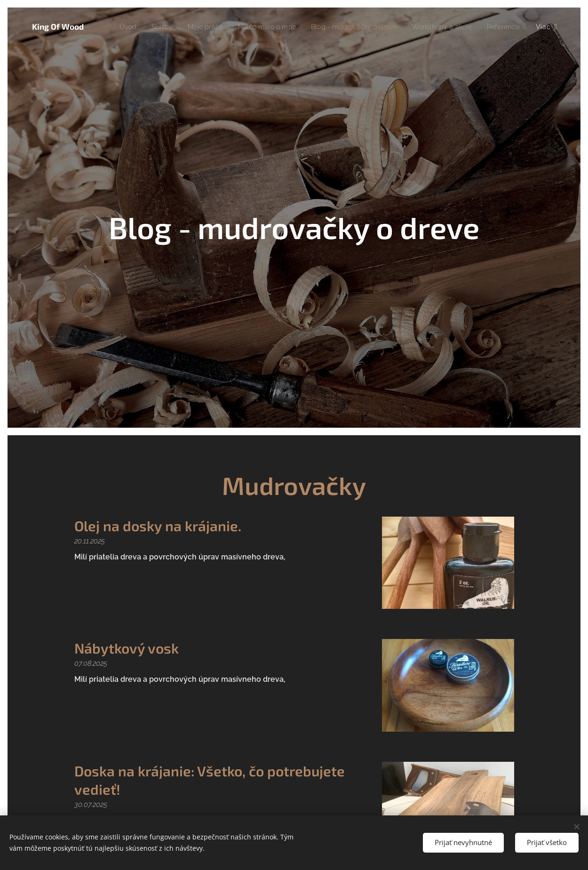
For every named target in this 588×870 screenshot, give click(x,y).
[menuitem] (155, 27)
